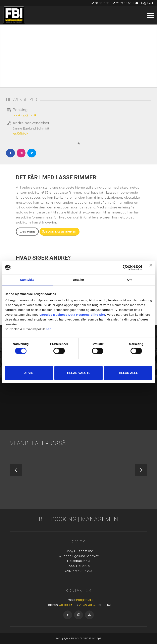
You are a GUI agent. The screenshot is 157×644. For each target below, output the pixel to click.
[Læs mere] (27, 232)
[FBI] (14, 15)
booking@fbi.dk (25, 115)
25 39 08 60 (122, 3)
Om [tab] (130, 280)
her (48, 329)
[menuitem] (100, 3)
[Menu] (148, 15)
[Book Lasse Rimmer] (60, 232)
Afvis (29, 373)
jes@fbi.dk (20, 133)
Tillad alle (128, 373)
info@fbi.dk (145, 3)
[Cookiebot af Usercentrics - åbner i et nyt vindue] (125, 267)
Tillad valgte (78, 373)
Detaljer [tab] (78, 280)
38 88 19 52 (100, 3)
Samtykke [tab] (27, 280)
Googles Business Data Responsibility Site (72, 315)
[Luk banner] (151, 267)
